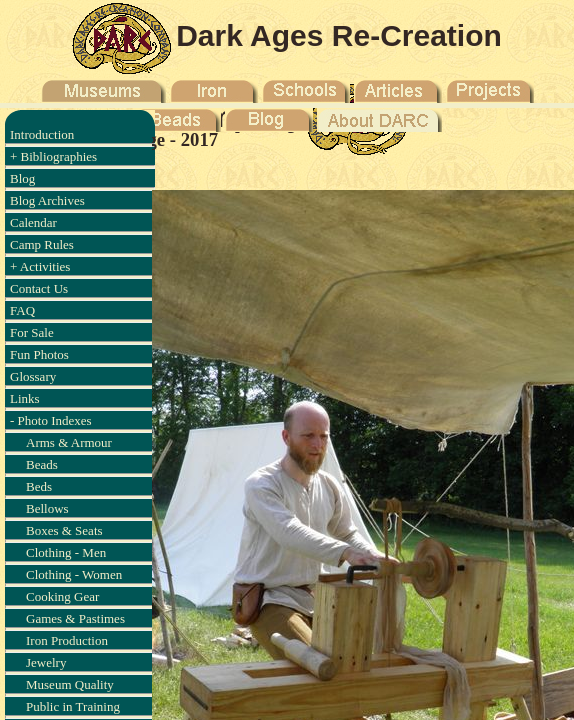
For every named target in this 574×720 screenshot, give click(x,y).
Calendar (33, 222)
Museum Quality (70, 684)
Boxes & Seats (64, 530)
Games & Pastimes (75, 618)
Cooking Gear (62, 596)
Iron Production (67, 640)
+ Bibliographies (53, 156)
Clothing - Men (66, 552)
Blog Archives (47, 200)
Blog (22, 178)
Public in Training (73, 706)
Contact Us (39, 288)
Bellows (47, 508)
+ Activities (40, 266)
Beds (39, 486)
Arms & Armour (69, 442)
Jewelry (46, 662)
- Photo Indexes (51, 420)
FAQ (22, 310)
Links (25, 398)
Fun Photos (39, 354)
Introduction (42, 134)
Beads (42, 464)
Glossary (33, 376)
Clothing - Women (74, 574)
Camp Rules (42, 244)
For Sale (32, 332)
